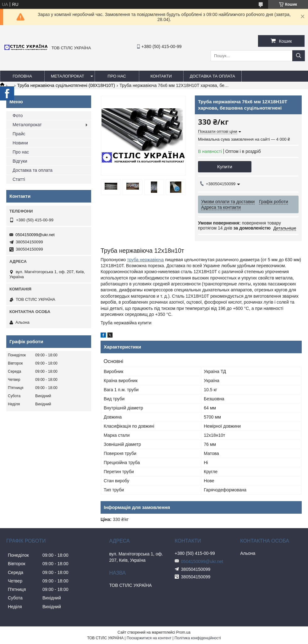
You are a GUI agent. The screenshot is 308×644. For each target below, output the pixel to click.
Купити (225, 167)
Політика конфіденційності (198, 638)
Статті (19, 179)
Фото (18, 116)
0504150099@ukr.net (35, 235)
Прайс (19, 134)
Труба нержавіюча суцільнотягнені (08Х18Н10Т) (66, 85)
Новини (20, 143)
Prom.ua (183, 632)
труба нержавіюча (145, 260)
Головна (22, 76)
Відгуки (20, 161)
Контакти (161, 76)
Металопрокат (68, 76)
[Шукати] (299, 56)
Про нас (117, 76)
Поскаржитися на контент (149, 638)
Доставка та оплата (212, 76)
